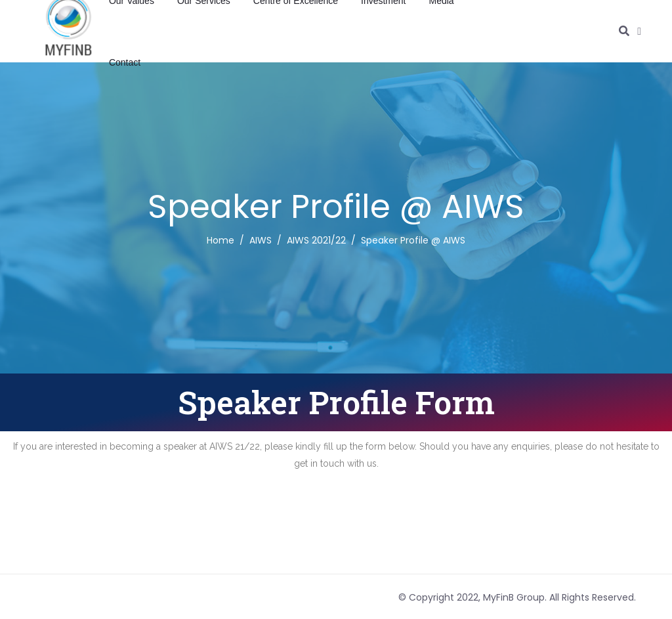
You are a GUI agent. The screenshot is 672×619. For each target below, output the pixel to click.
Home (220, 240)
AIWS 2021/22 (316, 240)
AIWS (261, 240)
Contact (125, 62)
